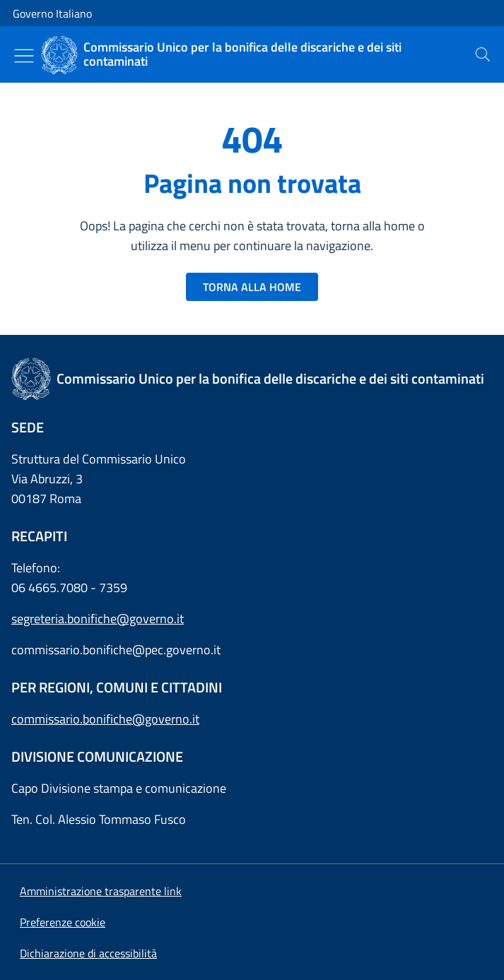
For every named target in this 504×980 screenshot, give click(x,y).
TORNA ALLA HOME (252, 287)
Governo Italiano (52, 13)
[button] (63, 922)
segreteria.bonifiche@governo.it (98, 619)
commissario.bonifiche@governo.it (105, 719)
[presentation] (483, 54)
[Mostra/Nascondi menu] (24, 56)
